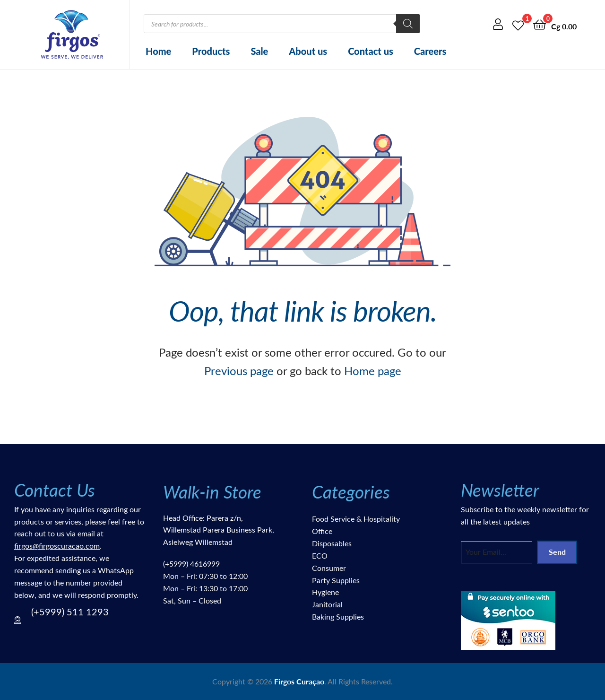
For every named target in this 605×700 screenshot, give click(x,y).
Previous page (239, 370)
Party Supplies (336, 580)
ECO (320, 556)
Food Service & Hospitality (356, 519)
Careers (430, 51)
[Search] (408, 24)
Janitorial (327, 604)
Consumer (329, 568)
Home (158, 51)
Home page (373, 370)
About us (308, 51)
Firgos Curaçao (299, 681)
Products (211, 51)
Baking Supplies (338, 617)
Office (322, 531)
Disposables (332, 543)
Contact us (371, 51)
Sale (259, 51)
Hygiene (325, 592)
